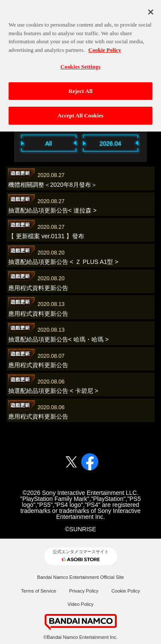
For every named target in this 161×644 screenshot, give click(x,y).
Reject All (81, 86)
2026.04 (111, 144)
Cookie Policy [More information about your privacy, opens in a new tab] (105, 45)
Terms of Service (39, 591)
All (49, 144)
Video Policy (80, 604)
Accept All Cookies (80, 111)
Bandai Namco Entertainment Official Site (80, 577)
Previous (10, 143)
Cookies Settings (80, 61)
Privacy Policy (84, 591)
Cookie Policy (126, 591)
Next (152, 143)
